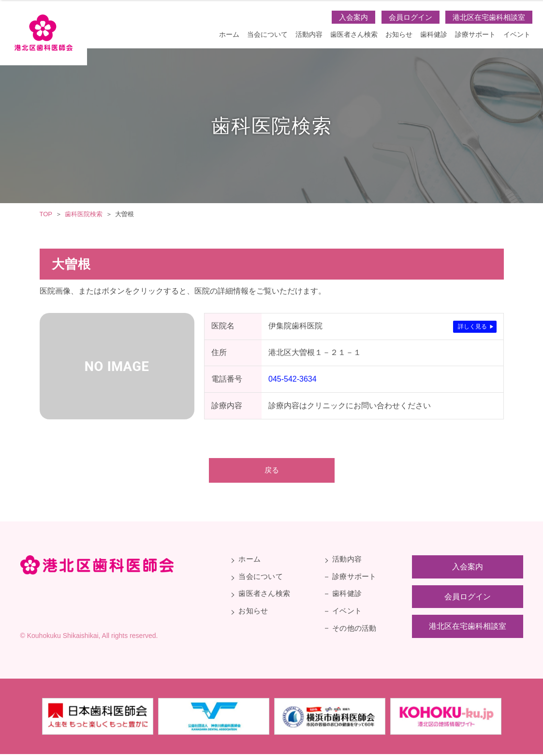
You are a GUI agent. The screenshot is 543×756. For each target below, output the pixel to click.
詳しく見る (472, 326)
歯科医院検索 (84, 214)
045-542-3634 (293, 379)
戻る (272, 471)
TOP (46, 214)
